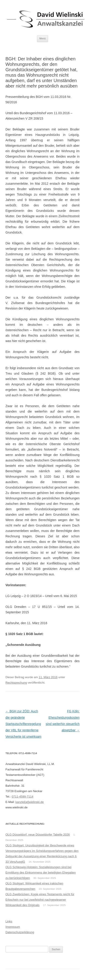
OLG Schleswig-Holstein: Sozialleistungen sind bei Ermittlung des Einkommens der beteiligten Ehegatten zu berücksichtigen (41, 873)
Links (9, 921)
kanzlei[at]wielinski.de (30, 802)
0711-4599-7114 (22, 797)
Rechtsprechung (16, 683)
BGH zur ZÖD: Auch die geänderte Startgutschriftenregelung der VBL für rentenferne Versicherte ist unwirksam (23, 724)
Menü (43, 38)
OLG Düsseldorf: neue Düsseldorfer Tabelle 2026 (38, 835)
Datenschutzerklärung (20, 932)
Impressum (13, 927)
